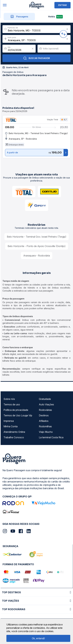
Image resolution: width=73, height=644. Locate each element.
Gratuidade (45, 399)
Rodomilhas (45, 426)
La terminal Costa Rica (51, 437)
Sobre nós (9, 399)
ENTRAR (62, 5)
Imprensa (9, 421)
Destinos (44, 415)
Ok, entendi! (38, 638)
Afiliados (44, 421)
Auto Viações (46, 404)
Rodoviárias (45, 410)
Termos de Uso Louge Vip (18, 415)
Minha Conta (11, 426)
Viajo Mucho (46, 432)
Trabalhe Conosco (14, 437)
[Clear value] (33, 49)
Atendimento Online (14, 432)
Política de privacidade (16, 410)
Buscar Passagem (36, 58)
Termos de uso (12, 404)
